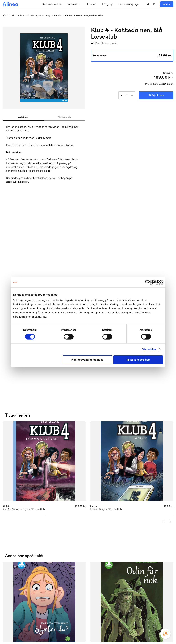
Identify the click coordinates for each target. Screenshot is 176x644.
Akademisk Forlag (25, 544)
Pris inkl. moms (153, 84)
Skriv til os (112, 522)
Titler (13, 16)
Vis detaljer (149, 349)
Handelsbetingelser (142, 634)
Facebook (149, 618)
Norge (13, 548)
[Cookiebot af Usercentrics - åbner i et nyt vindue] (148, 282)
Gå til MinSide (108, 567)
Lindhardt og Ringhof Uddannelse (45, 540)
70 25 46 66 (113, 514)
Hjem (4, 16)
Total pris (168, 73)
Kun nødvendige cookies (87, 360)
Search (148, 4)
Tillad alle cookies (138, 360)
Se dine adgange (129, 4)
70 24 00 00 (113, 598)
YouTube (157, 618)
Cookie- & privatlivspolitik (118, 634)
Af (93, 43)
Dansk (24, 16)
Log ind (167, 4)
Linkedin (166, 618)
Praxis (41, 544)
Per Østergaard (106, 43)
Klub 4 (57, 16)
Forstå (49, 548)
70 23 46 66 (23, 577)
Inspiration (74, 4)
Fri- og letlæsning (40, 16)
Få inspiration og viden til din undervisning (123, 540)
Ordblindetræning (30, 548)
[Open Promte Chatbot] (166, 634)
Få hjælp (107, 4)
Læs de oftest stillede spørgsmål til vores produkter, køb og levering (41, 605)
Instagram (141, 618)
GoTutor (51, 544)
